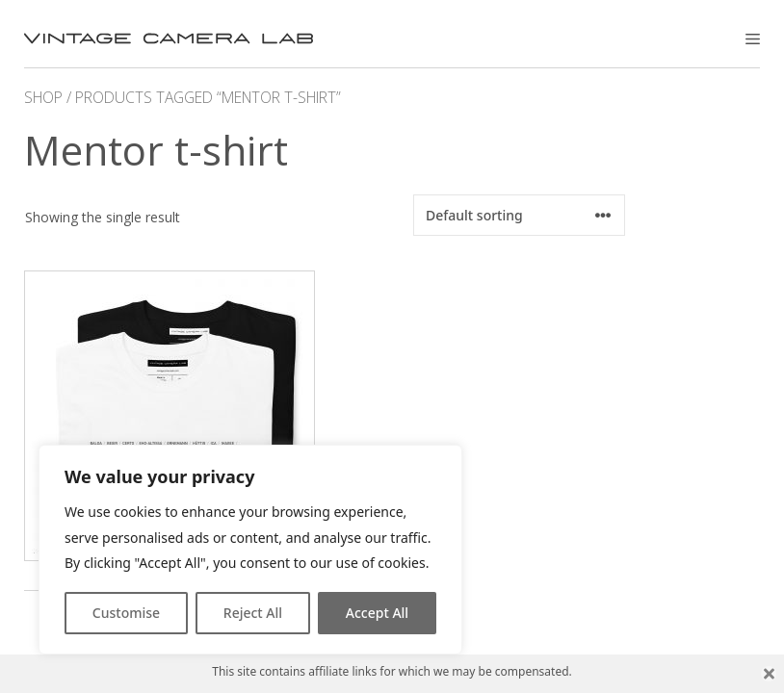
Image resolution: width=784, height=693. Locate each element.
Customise (126, 613)
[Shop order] (519, 215)
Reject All (253, 613)
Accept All (377, 613)
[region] (250, 550)
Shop (43, 97)
